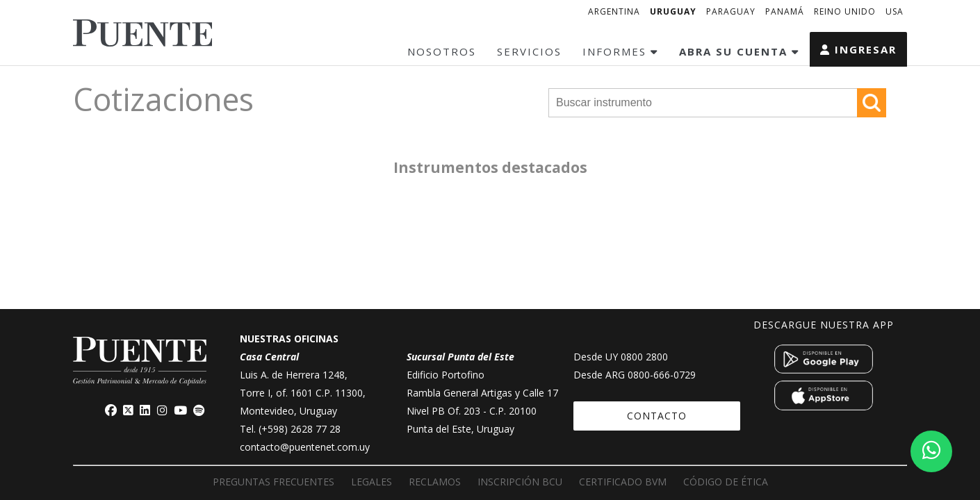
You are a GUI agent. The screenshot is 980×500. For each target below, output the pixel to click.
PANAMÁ (785, 11)
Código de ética (726, 482)
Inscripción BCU (520, 482)
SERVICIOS (529, 51)
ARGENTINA (614, 11)
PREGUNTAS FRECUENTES (273, 482)
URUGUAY (673, 11)
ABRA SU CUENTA (739, 51)
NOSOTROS (442, 51)
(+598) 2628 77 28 (300, 429)
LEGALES (371, 482)
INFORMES (620, 51)
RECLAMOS (435, 482)
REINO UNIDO (845, 11)
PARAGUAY (731, 11)
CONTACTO (657, 416)
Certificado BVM (623, 482)
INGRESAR (858, 49)
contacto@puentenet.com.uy (305, 447)
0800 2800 (644, 357)
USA (895, 11)
